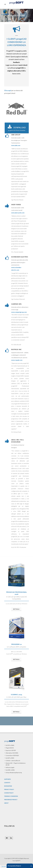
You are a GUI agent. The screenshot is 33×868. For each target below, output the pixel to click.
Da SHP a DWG (10, 758)
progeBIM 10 (17, 644)
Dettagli (16, 609)
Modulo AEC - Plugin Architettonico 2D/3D (16, 764)
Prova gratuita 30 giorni (20, 866)
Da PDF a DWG (10, 745)
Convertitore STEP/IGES (12, 755)
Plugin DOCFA (10, 748)
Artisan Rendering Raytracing (14, 773)
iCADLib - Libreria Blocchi (13, 761)
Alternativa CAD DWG (12, 753)
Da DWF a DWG (10, 770)
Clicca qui (8, 90)
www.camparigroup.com (19, 312)
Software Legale (10, 767)
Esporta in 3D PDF (11, 750)
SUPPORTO (7, 779)
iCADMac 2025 (16, 695)
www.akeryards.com (18, 213)
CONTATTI (7, 783)
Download (17, 128)
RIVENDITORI (8, 786)
